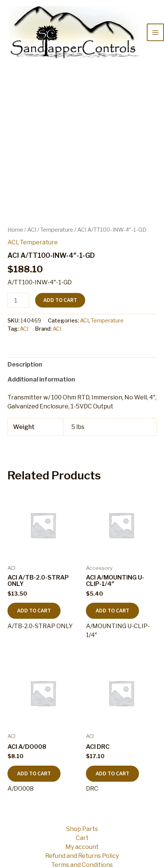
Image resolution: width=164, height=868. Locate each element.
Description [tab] (25, 365)
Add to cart (60, 300)
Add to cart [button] (34, 611)
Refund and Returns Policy (82, 856)
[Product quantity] (18, 300)
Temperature (57, 230)
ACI (32, 230)
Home (15, 230)
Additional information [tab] (41, 379)
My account (82, 847)
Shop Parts (82, 829)
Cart (82, 838)
